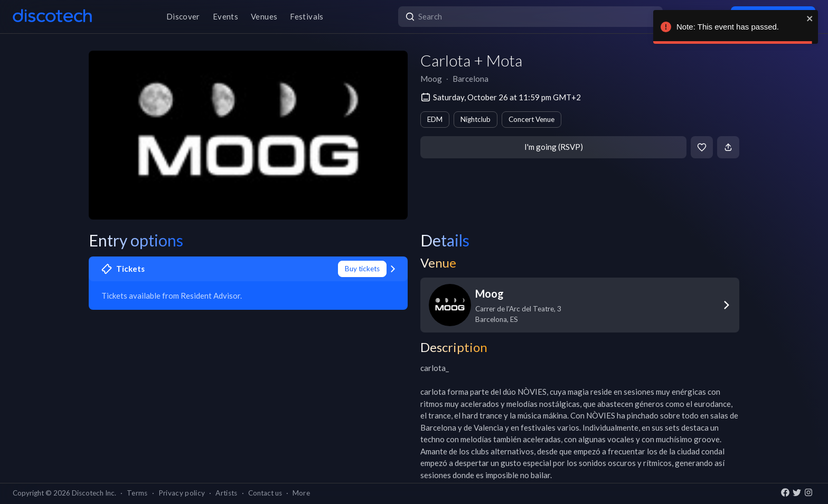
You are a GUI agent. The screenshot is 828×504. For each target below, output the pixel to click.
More (301, 493)
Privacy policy (182, 493)
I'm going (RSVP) (554, 147)
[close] (810, 18)
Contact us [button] (265, 493)
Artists (226, 493)
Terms (137, 493)
